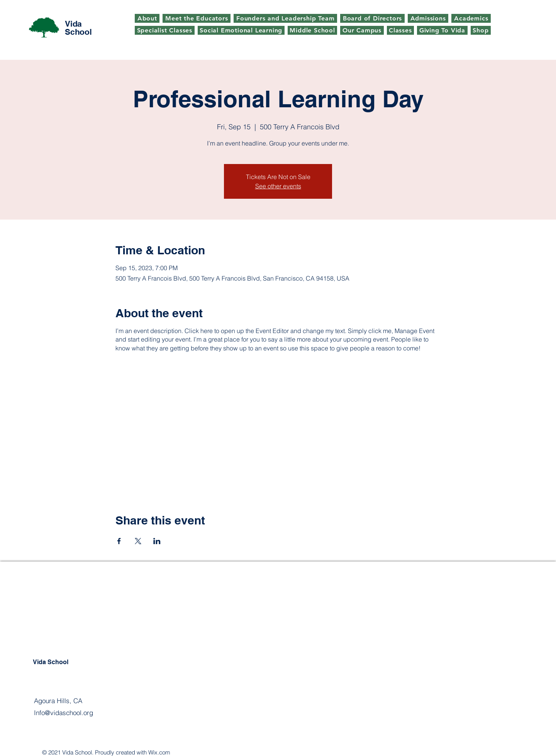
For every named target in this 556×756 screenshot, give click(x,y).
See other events (278, 186)
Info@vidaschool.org (64, 713)
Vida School (78, 28)
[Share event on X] (138, 541)
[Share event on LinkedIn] (157, 541)
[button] (401, 30)
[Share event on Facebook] (119, 541)
